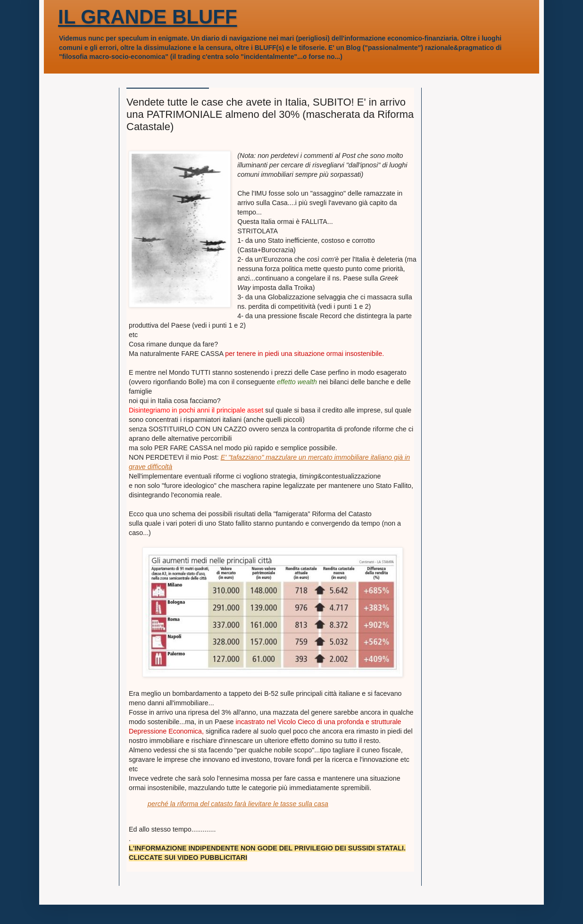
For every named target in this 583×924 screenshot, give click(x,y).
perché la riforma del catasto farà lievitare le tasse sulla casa (238, 804)
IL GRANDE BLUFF (148, 17)
